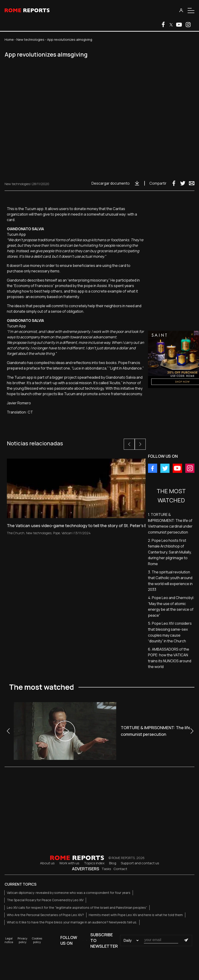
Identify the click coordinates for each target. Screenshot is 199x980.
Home (9, 40)
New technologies (30, 40)
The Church (16, 533)
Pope (56, 533)
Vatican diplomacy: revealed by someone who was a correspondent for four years (69, 893)
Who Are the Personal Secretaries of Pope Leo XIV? (45, 915)
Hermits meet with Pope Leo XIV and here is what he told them (136, 915)
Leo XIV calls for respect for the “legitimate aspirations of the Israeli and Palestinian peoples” (77, 907)
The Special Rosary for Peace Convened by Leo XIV (45, 900)
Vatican (67, 533)
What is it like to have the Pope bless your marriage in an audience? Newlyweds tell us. (72, 922)
